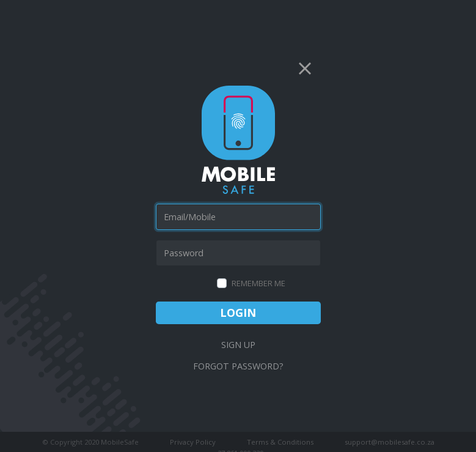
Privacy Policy (193, 442)
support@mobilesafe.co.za (390, 442)
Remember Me (258, 283)
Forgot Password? (238, 366)
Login (238, 313)
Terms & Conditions (280, 442)
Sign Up (238, 345)
